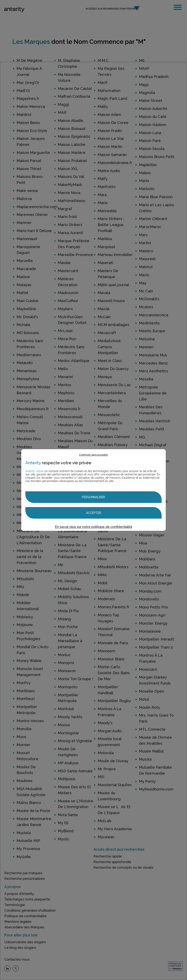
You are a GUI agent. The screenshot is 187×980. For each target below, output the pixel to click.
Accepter (94, 513)
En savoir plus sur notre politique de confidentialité (94, 527)
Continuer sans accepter (93, 455)
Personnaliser (93, 497)
